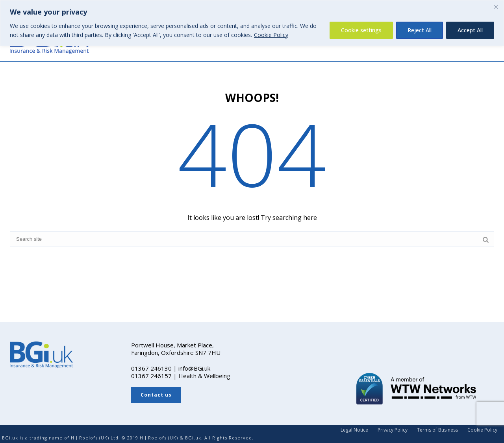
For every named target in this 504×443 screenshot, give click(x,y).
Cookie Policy (271, 35)
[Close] (496, 7)
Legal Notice (354, 430)
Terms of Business (437, 430)
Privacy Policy (393, 430)
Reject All (420, 30)
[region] (252, 23)
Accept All (470, 30)
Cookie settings (361, 30)
